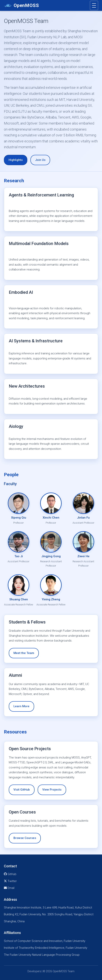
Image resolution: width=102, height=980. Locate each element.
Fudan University (30, 914)
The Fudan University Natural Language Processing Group (42, 955)
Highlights (16, 160)
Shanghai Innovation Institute (23, 908)
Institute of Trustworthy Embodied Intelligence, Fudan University (46, 948)
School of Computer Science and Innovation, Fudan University (45, 941)
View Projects (52, 790)
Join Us (40, 160)
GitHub (10, 874)
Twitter (10, 881)
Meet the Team (24, 653)
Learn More (21, 706)
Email (9, 888)
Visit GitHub (22, 790)
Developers (34, 971)
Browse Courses (25, 838)
